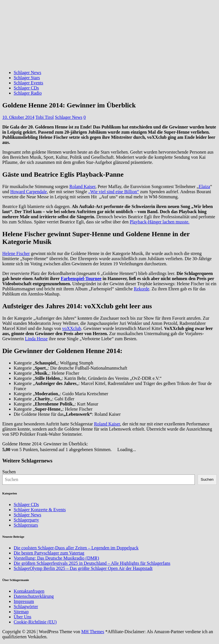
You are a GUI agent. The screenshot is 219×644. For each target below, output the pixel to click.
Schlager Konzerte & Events (40, 510)
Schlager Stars (27, 78)
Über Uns (23, 617)
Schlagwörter (26, 607)
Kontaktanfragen (29, 591)
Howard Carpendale (29, 192)
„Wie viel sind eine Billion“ (113, 192)
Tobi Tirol (44, 117)
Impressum (24, 601)
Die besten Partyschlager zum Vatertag (49, 553)
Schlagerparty (26, 520)
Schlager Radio (28, 93)
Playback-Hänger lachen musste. (160, 222)
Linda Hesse (36, 339)
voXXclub (72, 328)
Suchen (9, 472)
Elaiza (204, 187)
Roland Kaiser (82, 187)
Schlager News (27, 73)
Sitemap (21, 612)
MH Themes (93, 632)
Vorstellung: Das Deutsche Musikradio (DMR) (56, 558)
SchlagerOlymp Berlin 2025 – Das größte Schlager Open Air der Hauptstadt (83, 568)
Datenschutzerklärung (34, 596)
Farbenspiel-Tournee (81, 279)
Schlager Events (29, 83)
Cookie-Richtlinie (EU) (35, 622)
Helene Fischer (16, 253)
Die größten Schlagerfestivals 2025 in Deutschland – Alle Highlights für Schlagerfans (92, 563)
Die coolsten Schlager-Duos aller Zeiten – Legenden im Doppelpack (76, 548)
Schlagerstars (26, 525)
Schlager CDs (26, 88)
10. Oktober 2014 (18, 117)
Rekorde (141, 289)
